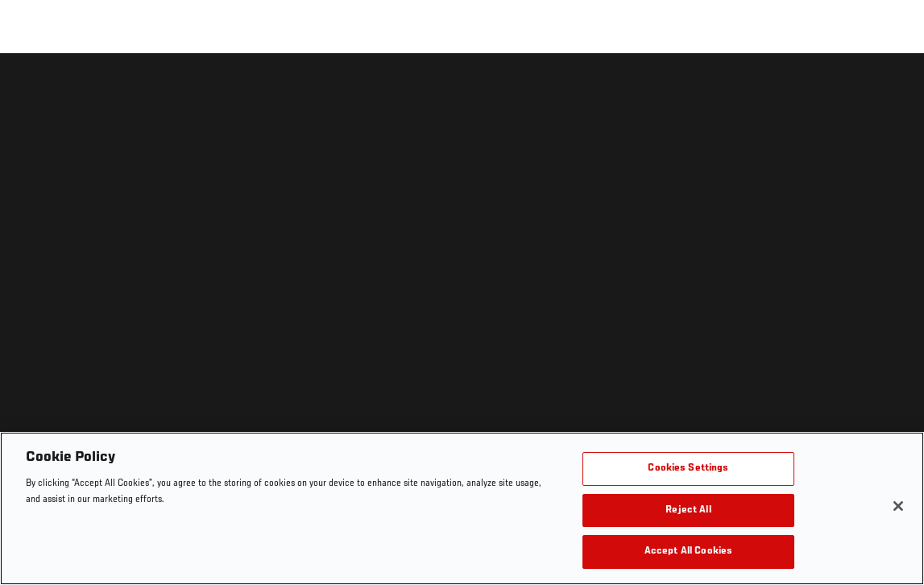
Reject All (688, 510)
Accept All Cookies (688, 552)
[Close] (898, 506)
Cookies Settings (688, 469)
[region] (462, 508)
